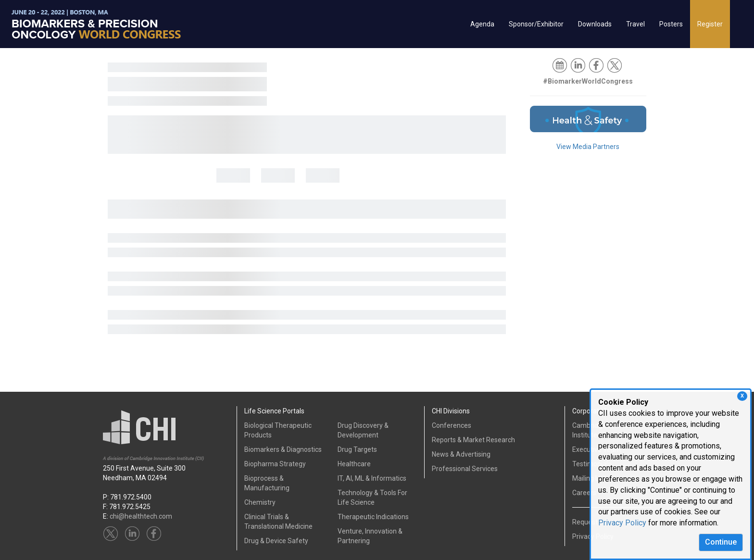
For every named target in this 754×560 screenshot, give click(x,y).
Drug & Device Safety (276, 541)
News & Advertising (461, 454)
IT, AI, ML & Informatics (372, 478)
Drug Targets (357, 449)
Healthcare (354, 464)
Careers (584, 493)
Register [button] (710, 24)
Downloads (595, 24)
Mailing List (589, 478)
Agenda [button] (482, 24)
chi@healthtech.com (141, 516)
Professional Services (465, 469)
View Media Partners (588, 147)
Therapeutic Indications (373, 517)
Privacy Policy (622, 523)
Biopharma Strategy (275, 464)
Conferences (452, 425)
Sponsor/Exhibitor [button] (536, 24)
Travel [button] (635, 24)
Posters (671, 24)
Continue (721, 542)
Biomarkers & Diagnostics (283, 449)
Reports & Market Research (473, 440)
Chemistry (260, 502)
